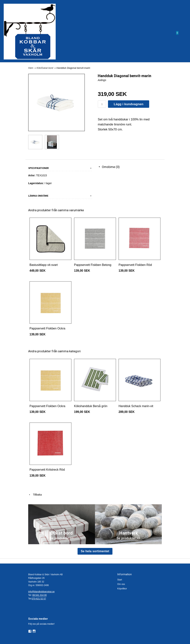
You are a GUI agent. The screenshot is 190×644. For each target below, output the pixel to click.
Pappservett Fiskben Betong (93, 265)
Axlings (102, 80)
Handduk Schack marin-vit (136, 406)
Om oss (121, 584)
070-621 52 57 (39, 599)
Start (120, 580)
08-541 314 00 (39, 595)
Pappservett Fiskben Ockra (47, 328)
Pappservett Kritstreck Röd (47, 470)
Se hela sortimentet (95, 551)
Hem (31, 68)
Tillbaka (35, 495)
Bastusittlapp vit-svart (44, 265)
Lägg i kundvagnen (129, 104)
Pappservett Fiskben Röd (135, 265)
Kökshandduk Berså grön (91, 406)
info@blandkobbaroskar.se (41, 592)
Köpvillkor (122, 589)
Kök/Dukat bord (45, 68)
